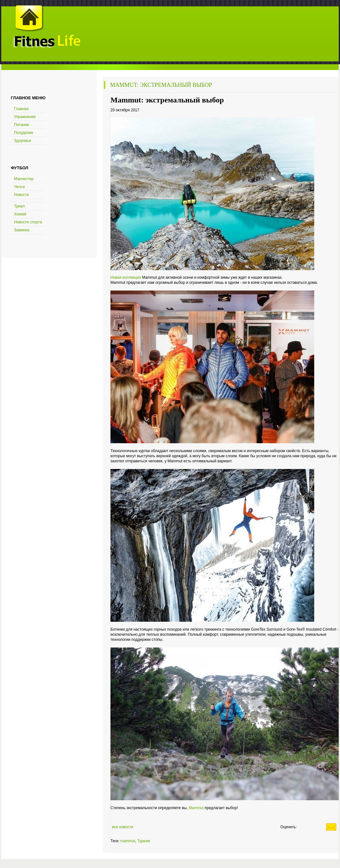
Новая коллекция (126, 277)
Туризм (144, 841)
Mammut (197, 808)
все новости (123, 827)
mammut (128, 841)
